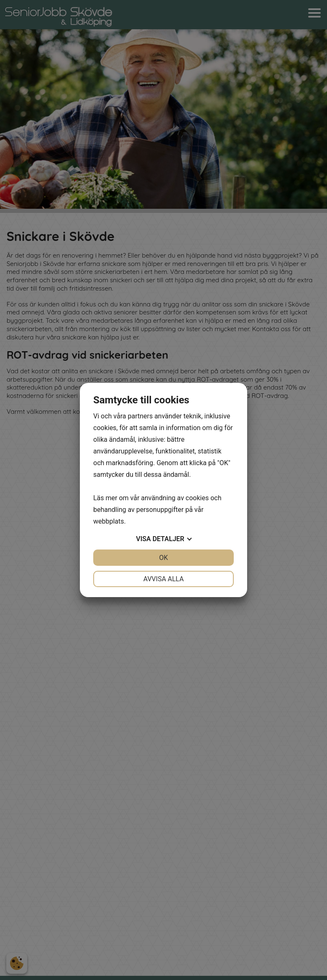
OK (163, 558)
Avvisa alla (164, 579)
